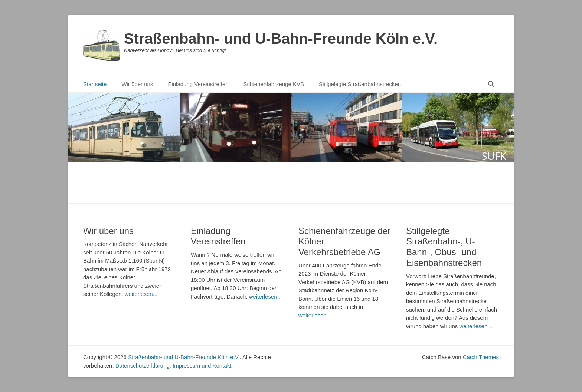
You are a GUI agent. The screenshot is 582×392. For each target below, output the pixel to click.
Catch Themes (481, 357)
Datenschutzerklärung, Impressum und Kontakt (174, 365)
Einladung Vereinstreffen (198, 84)
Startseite (95, 84)
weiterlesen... (141, 294)
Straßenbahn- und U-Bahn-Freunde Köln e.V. (281, 39)
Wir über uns (137, 84)
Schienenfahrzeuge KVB (274, 84)
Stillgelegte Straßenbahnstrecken (360, 84)
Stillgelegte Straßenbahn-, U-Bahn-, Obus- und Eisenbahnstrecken (444, 247)
